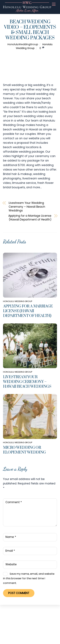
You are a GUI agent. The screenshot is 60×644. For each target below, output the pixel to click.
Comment (14, 502)
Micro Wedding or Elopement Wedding (24, 450)
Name (11, 537)
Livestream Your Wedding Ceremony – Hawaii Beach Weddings (27, 207)
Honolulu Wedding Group (18, 301)
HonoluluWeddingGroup (23, 44)
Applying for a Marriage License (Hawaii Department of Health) (30, 218)
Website (11, 564)
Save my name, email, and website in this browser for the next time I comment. (29, 578)
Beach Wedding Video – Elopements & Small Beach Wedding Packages (30, 30)
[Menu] (54, 4)
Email (10, 551)
